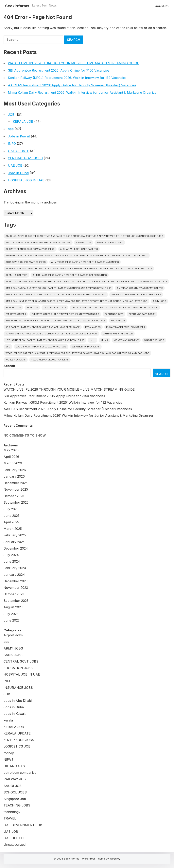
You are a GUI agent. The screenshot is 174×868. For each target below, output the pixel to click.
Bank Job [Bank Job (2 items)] (32, 308)
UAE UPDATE (18, 151)
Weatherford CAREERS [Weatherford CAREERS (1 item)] (86, 347)
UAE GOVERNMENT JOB (23, 825)
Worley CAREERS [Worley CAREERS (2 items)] (16, 360)
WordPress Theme (94, 859)
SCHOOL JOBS (15, 792)
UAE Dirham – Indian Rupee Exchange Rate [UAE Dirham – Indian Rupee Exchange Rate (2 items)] (41, 347)
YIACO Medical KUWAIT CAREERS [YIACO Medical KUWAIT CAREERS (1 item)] (50, 360)
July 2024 (11, 555)
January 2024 (14, 575)
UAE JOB (15, 165)
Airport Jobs (13, 635)
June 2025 (12, 516)
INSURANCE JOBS (18, 688)
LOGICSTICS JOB (17, 746)
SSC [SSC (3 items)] (8, 347)
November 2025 (16, 489)
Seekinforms (17, 6)
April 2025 (11, 522)
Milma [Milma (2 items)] (104, 340)
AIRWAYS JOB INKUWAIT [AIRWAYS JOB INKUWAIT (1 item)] (110, 243)
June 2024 (12, 561)
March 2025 (13, 529)
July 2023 (11, 614)
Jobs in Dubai (18, 173)
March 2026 (13, 463)
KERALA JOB (23, 121)
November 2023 (16, 588)
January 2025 (14, 542)
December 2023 (16, 581)
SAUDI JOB (13, 786)
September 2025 (16, 502)
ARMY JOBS (13, 648)
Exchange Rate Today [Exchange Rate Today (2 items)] (142, 314)
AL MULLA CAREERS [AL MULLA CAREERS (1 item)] (16, 275)
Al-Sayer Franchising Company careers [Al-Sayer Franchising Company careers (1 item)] (30, 249)
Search (9, 366)
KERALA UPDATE (17, 733)
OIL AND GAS (14, 766)
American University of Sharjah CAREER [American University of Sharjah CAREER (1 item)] (136, 295)
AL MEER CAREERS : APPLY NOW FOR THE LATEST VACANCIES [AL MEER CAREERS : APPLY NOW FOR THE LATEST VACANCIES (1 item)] (85, 262)
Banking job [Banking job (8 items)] (13, 308)
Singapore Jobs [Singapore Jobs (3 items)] (154, 340)
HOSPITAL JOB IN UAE (26, 180)
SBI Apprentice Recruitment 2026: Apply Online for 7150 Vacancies (59, 70)
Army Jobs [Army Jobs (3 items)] (159, 301)
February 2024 (15, 568)
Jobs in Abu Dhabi (18, 701)
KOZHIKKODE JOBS (19, 740)
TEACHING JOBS (17, 805)
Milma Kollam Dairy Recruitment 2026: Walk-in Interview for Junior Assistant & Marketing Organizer (83, 92)
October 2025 (14, 496)
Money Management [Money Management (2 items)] (126, 340)
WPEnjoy (115, 859)
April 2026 (11, 457)
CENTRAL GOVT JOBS (25, 158)
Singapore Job (15, 799)
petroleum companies (20, 773)
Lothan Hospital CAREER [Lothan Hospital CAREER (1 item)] (118, 334)
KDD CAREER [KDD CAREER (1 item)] (118, 321)
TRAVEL (10, 818)
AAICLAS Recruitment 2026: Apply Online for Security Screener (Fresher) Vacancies (72, 85)
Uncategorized (15, 845)
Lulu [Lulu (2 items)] (93, 340)
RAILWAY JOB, (15, 779)
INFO (12, 144)
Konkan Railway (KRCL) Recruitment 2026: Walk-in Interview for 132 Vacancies (67, 78)
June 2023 (12, 620)
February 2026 (15, 470)
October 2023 (14, 594)
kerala (8, 720)
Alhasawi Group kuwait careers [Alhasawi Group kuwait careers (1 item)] (26, 262)
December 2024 (16, 548)
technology (12, 812)
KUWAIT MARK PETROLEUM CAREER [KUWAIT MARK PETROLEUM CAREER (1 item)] (126, 327)
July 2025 (11, 509)
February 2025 (15, 535)
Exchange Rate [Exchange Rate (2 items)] (114, 314)
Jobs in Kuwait (19, 136)
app (11, 129)
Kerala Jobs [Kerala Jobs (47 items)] (93, 327)
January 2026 (14, 476)
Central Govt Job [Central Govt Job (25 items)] (55, 308)
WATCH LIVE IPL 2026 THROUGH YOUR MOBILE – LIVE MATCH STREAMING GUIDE (73, 63)
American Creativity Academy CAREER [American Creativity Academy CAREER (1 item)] (140, 288)
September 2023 (16, 601)
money (9, 753)
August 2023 (13, 607)
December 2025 (16, 483)
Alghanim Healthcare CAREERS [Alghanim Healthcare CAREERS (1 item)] (79, 249)
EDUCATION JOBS (18, 668)
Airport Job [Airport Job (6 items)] (84, 243)
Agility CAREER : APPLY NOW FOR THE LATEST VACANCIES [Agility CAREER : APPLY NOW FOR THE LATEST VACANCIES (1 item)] (38, 243)
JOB (11, 115)
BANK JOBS (13, 655)
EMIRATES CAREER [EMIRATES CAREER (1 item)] (16, 314)
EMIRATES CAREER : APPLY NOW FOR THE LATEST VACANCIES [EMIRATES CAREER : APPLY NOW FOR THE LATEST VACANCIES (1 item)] (65, 314)
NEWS (9, 760)
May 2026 (11, 450)
